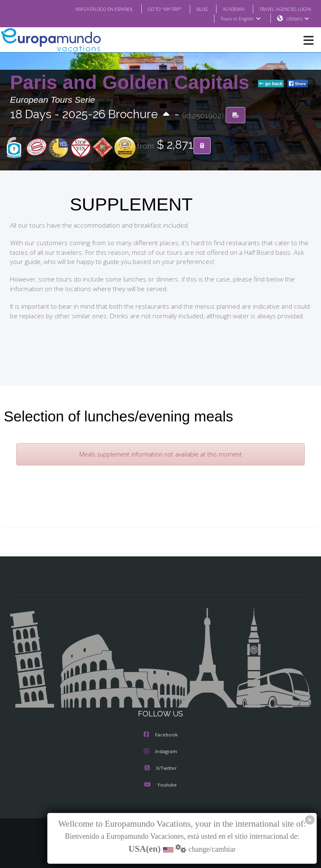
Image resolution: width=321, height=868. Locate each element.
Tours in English (240, 19)
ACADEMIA (226, 9)
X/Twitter (160, 769)
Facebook (161, 735)
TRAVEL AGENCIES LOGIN (282, 9)
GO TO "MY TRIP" (154, 9)
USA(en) (298, 19)
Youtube (160, 785)
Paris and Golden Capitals (132, 83)
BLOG (194, 9)
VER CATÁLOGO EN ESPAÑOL (88, 9)
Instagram (160, 752)
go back (271, 84)
